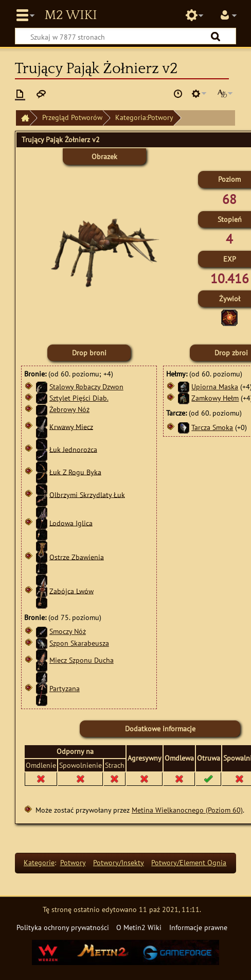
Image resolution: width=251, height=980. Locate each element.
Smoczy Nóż (68, 631)
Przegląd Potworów (72, 117)
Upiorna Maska (215, 386)
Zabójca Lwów (71, 590)
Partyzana (65, 688)
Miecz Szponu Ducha (82, 660)
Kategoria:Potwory (144, 117)
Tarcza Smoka (212, 427)
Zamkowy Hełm (215, 398)
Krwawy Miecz (71, 426)
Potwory (73, 862)
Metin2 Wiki (70, 15)
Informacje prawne (198, 927)
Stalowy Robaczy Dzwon (86, 386)
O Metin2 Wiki (139, 927)
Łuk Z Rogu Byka (75, 471)
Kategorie (39, 862)
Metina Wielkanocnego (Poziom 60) (187, 810)
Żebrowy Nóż (69, 409)
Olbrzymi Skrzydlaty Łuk (87, 494)
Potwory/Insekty (119, 862)
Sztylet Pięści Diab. (79, 398)
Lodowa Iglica (71, 522)
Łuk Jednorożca (73, 449)
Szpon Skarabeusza (79, 643)
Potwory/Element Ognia (189, 862)
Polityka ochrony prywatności (63, 927)
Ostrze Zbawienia (77, 556)
